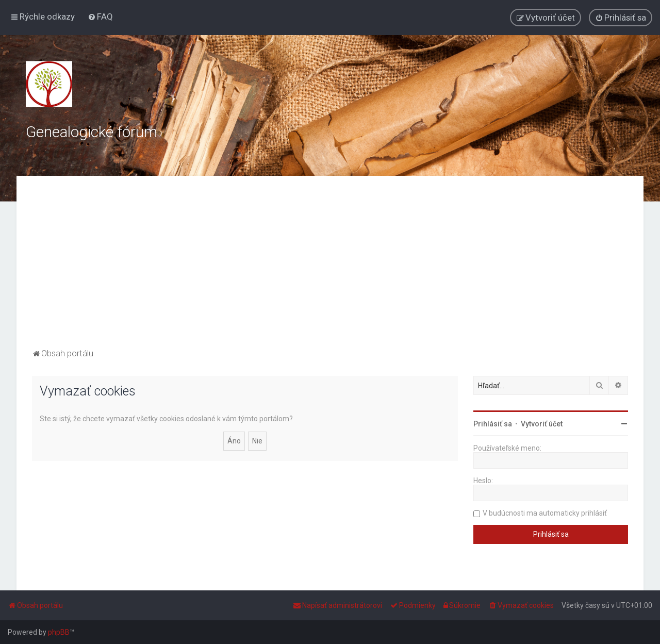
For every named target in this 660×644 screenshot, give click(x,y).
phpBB (59, 632)
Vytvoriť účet (542, 424)
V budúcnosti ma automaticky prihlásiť (545, 513)
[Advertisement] (330, 269)
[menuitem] (100, 16)
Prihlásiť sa (493, 424)
